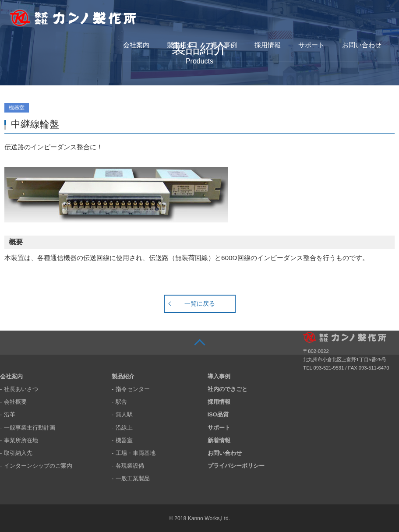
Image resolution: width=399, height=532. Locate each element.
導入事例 (224, 45)
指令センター (133, 389)
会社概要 (15, 402)
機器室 (124, 440)
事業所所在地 (21, 440)
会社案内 (136, 45)
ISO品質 (218, 414)
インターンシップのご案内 (38, 466)
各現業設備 (130, 466)
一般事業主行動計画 (30, 428)
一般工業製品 (133, 478)
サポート (311, 45)
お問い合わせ (362, 45)
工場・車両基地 (136, 453)
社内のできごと (228, 389)
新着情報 (219, 440)
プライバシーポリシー (236, 466)
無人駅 (124, 414)
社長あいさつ (21, 389)
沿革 (10, 414)
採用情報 (268, 45)
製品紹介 (180, 45)
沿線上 (124, 428)
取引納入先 (18, 453)
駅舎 (121, 402)
